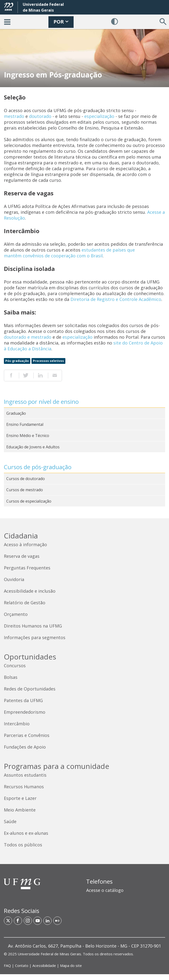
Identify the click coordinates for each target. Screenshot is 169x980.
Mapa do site (71, 965)
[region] (126, 888)
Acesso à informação (25, 544)
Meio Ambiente (20, 810)
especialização (99, 116)
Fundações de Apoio (25, 747)
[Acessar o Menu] (7, 22)
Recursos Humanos (24, 787)
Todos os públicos (23, 845)
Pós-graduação (17, 361)
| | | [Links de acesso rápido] (43, 965)
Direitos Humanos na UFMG (33, 626)
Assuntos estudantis (25, 775)
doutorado (40, 116)
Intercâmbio (17, 724)
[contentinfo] (84, 746)
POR (61, 22)
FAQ (7, 965)
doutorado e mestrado (28, 337)
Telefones (99, 881)
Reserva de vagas (22, 556)
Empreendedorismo (25, 712)
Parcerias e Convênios (27, 735)
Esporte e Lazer (20, 798)
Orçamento (16, 614)
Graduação (16, 413)
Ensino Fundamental (25, 424)
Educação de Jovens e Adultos (33, 447)
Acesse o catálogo (105, 890)
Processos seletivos (48, 361)
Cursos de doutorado (26, 479)
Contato (22, 965)
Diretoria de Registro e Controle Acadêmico (116, 299)
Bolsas (11, 677)
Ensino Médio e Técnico (28, 436)
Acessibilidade (44, 965)
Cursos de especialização (29, 501)
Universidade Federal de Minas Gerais (49, 954)
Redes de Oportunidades (30, 689)
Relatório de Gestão (25, 603)
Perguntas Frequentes (27, 568)
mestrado (14, 116)
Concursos (15, 666)
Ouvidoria (14, 579)
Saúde (10, 821)
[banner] (84, 15)
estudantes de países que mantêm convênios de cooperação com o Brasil (69, 253)
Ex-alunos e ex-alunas (26, 833)
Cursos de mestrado (25, 490)
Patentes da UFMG (23, 700)
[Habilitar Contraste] (115, 22)
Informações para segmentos (35, 637)
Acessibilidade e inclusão (30, 591)
